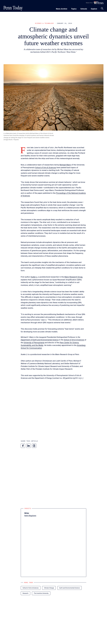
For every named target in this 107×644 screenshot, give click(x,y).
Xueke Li (34, 277)
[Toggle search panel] (102, 8)
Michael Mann (65, 165)
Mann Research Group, (74, 277)
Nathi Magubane (30, 516)
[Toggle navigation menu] (74, 8)
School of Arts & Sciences (46, 168)
